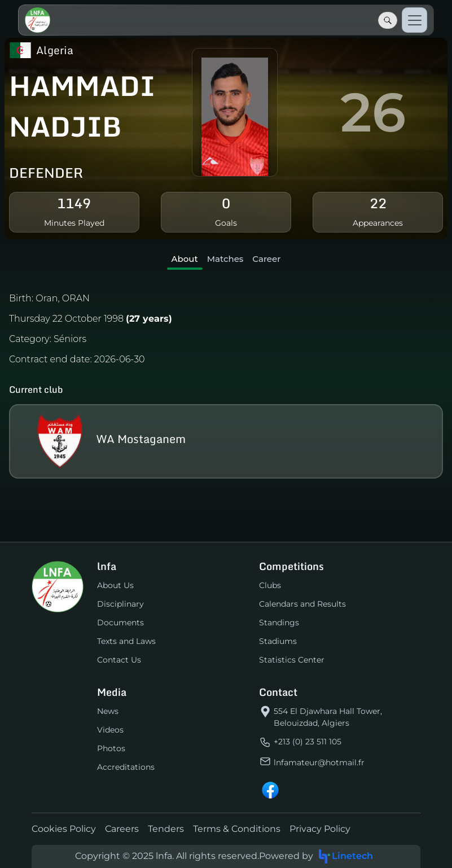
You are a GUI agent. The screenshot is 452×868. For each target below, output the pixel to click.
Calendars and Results (302, 604)
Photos (111, 748)
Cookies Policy (64, 829)
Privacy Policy (320, 829)
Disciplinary (120, 604)
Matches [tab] (225, 259)
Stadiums (278, 641)
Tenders (166, 829)
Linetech (345, 856)
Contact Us (119, 660)
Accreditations (126, 767)
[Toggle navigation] (414, 20)
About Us (115, 585)
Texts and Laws (126, 641)
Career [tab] (266, 259)
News (108, 711)
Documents (120, 622)
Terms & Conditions (237, 829)
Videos (110, 730)
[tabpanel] (226, 383)
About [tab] (185, 259)
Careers (122, 829)
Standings (279, 622)
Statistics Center (292, 660)
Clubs (270, 585)
